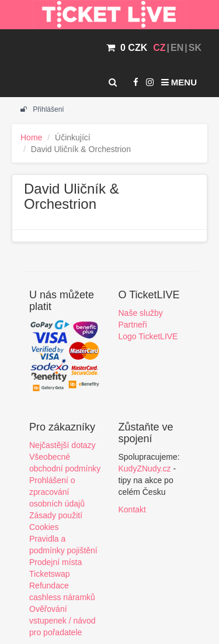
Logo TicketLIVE (148, 336)
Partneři (133, 325)
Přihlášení (42, 109)
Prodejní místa (55, 562)
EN (177, 48)
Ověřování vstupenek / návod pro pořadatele (62, 621)
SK (195, 48)
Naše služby (141, 313)
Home (31, 137)
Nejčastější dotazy (62, 445)
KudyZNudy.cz (145, 469)
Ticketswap (50, 574)
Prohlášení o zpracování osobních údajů (57, 492)
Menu (179, 82)
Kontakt (132, 509)
